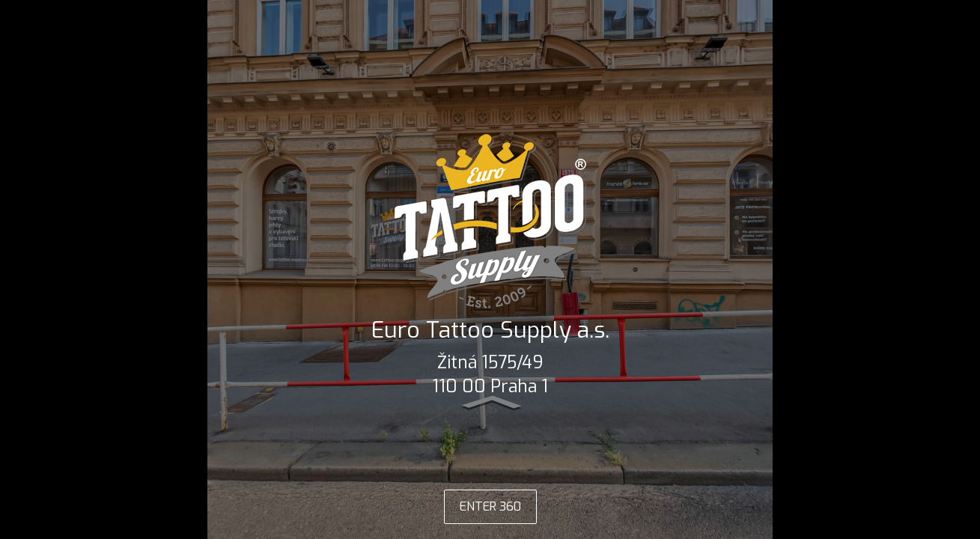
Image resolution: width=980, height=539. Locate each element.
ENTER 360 (490, 506)
